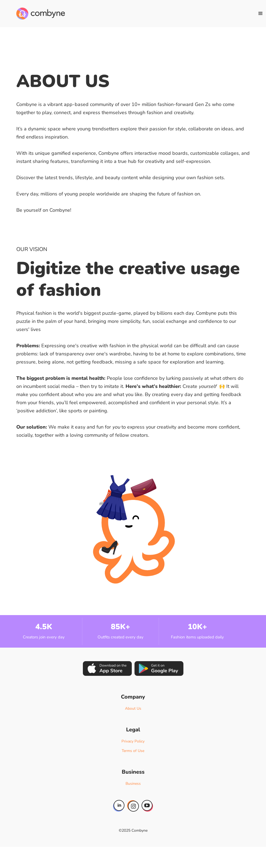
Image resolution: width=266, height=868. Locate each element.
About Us (133, 708)
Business (133, 784)
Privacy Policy (133, 741)
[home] (41, 14)
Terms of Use (133, 751)
